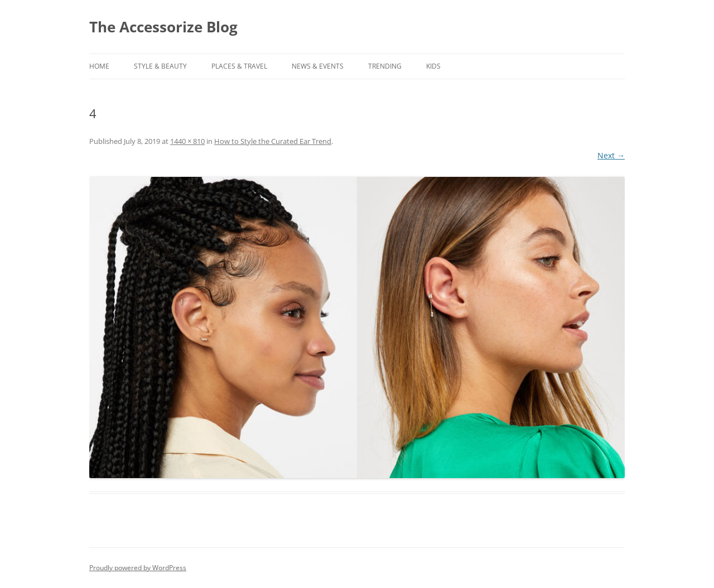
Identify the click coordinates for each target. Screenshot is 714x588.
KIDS (433, 66)
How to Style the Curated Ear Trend (273, 141)
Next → (611, 155)
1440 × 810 (187, 141)
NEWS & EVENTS (318, 66)
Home (99, 66)
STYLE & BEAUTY (160, 66)
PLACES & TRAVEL (239, 66)
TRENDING (385, 66)
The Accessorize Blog (163, 27)
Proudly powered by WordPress (138, 568)
